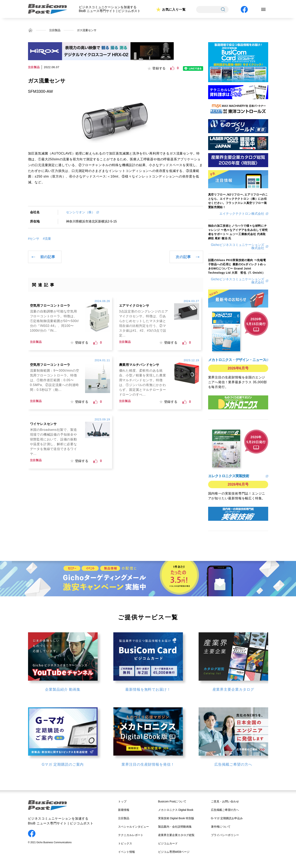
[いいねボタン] (172, 68)
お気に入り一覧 (174, 9)
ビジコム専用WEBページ (174, 852)
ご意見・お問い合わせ (225, 801)
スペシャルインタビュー (133, 827)
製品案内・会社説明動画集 (175, 827)
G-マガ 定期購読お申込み (227, 818)
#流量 (47, 239)
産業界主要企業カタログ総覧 (176, 835)
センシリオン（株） (80, 212)
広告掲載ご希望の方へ (225, 810)
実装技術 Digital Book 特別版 (176, 818)
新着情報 (124, 810)
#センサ (34, 239)
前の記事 (48, 257)
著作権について (221, 827)
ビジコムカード (168, 843)
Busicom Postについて (172, 801)
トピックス (125, 843)
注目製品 (55, 30)
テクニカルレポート (131, 835)
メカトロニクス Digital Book (176, 810)
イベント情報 (126, 852)
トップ (122, 801)
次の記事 (183, 257)
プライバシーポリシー (225, 835)
